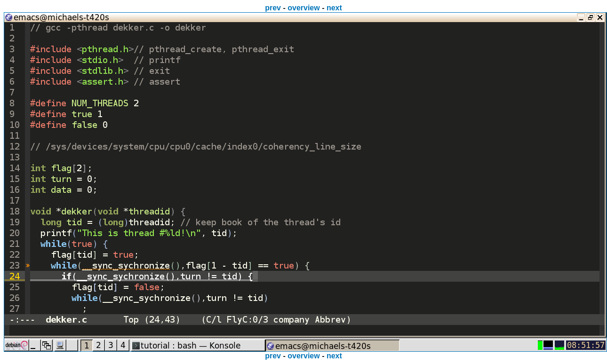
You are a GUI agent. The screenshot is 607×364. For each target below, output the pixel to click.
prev (273, 8)
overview (303, 8)
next (334, 8)
